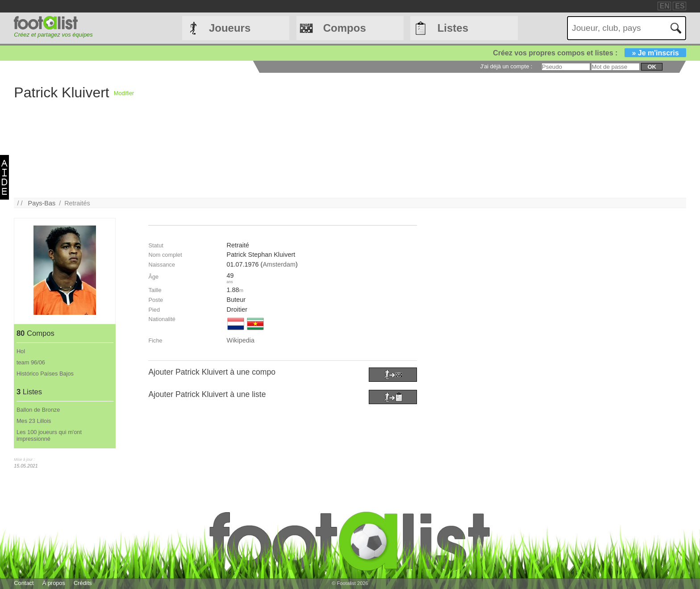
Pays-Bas (42, 203)
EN (665, 6)
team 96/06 (31, 362)
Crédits (83, 583)
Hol (21, 351)
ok (652, 67)
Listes (453, 28)
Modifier (124, 93)
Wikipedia (241, 340)
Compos (345, 28)
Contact (24, 583)
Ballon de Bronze (38, 410)
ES (680, 6)
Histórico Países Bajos (45, 374)
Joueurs (230, 28)
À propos (54, 583)
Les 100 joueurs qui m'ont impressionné (49, 435)
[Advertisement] (402, 135)
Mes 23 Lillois (34, 421)
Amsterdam (279, 264)
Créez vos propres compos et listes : (589, 53)
